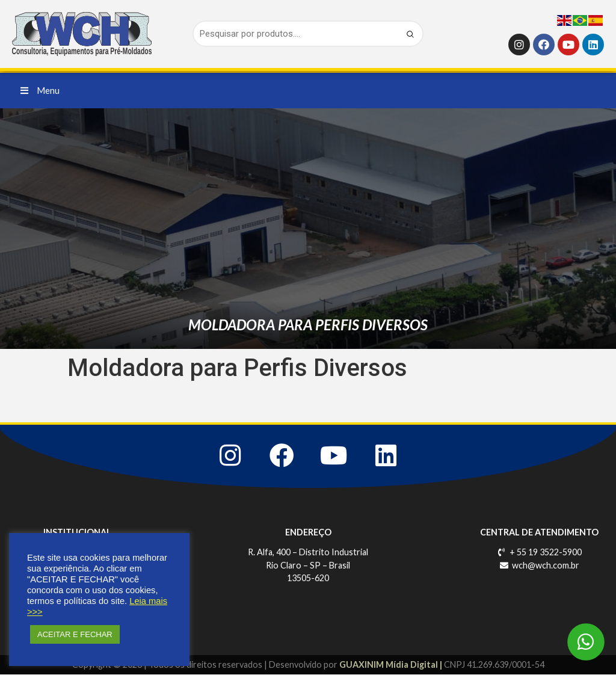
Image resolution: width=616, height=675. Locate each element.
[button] (40, 91)
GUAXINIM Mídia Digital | (392, 665)
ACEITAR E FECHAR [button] (75, 634)
